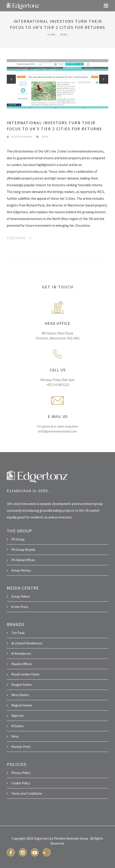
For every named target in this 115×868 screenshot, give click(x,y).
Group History (21, 570)
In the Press (20, 607)
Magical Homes (22, 705)
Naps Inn (18, 716)
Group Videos (21, 596)
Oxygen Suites (22, 685)
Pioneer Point (21, 747)
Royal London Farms (25, 674)
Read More (16, 238)
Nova (15, 736)
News (64, 35)
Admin (28, 137)
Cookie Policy (21, 783)
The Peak (18, 633)
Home (52, 35)
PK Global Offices (23, 560)
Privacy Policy (21, 773)
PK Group (18, 539)
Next (104, 79)
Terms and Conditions (27, 793)
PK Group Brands (23, 550)
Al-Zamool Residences (27, 643)
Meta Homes (20, 695)
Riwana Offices (22, 664)
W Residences (21, 654)
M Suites (17, 726)
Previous (11, 79)
